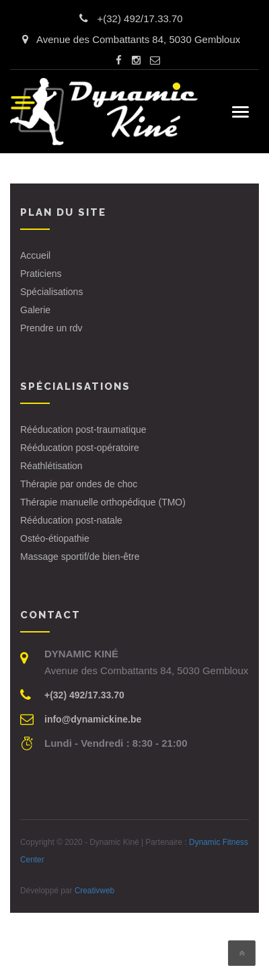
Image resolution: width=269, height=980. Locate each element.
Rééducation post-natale (71, 520)
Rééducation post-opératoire (80, 448)
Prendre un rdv (51, 328)
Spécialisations (51, 292)
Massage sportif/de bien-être (80, 557)
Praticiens (41, 274)
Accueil (35, 255)
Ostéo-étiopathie (55, 538)
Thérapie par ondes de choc (79, 484)
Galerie (35, 310)
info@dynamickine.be (93, 719)
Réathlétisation (51, 466)
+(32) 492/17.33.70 (140, 18)
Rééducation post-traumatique (83, 430)
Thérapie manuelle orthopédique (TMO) (103, 502)
